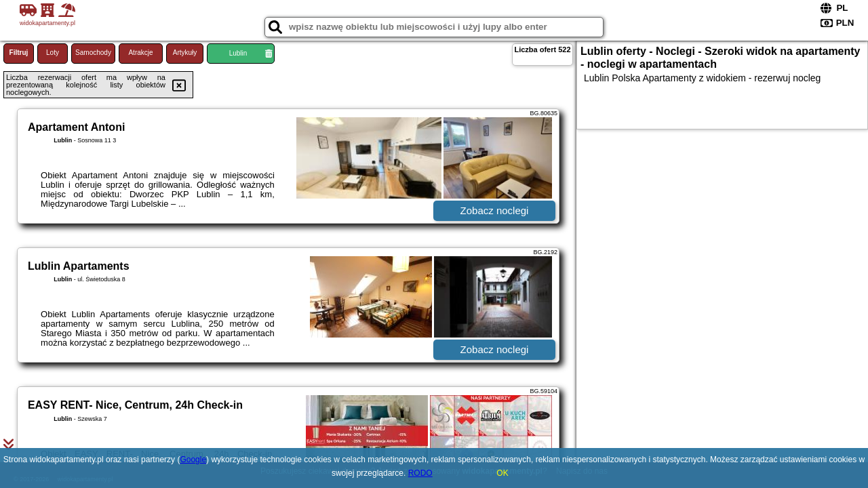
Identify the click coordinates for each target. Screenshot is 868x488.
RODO (420, 473)
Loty (53, 53)
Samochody (93, 53)
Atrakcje (140, 53)
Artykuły (185, 53)
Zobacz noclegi (495, 210)
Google (193, 460)
